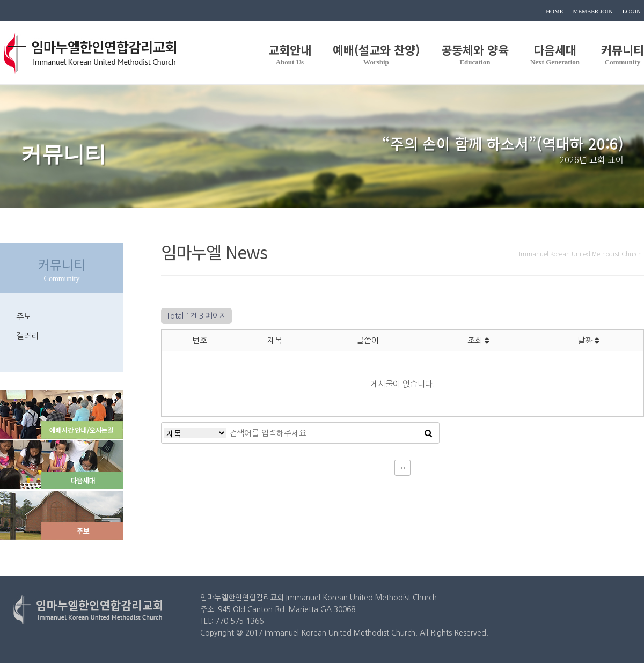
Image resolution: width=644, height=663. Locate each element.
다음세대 (555, 53)
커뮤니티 (623, 53)
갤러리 (27, 336)
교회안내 (290, 53)
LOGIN (632, 11)
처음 (402, 468)
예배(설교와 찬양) (376, 53)
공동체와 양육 (475, 53)
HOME (554, 11)
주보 (24, 317)
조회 (478, 340)
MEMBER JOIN (593, 11)
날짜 (588, 340)
